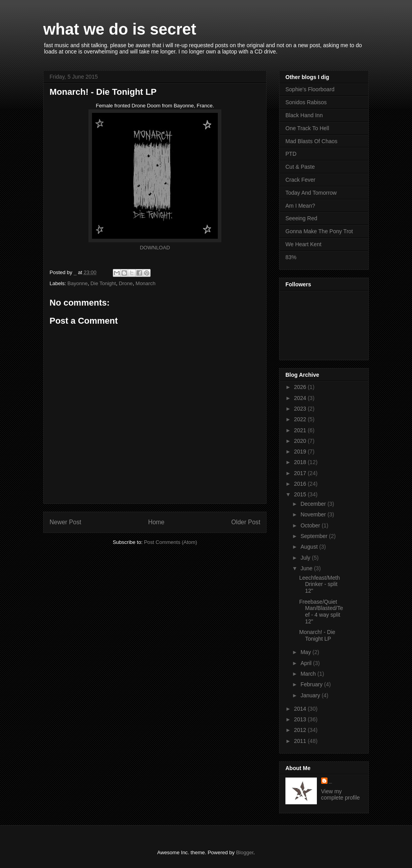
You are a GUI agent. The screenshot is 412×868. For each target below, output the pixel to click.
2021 (301, 430)
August (310, 547)
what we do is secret (120, 29)
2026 (301, 387)
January (311, 695)
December (314, 504)
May (306, 652)
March (309, 674)
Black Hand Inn (304, 115)
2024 (301, 398)
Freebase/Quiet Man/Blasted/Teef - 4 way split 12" (321, 612)
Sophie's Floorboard (310, 89)
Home (156, 522)
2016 (301, 484)
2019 (301, 452)
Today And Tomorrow (311, 193)
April (307, 663)
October (311, 525)
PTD (291, 154)
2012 (301, 730)
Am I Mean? (300, 206)
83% (291, 257)
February (312, 684)
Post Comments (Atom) (170, 542)
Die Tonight (103, 283)
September (315, 536)
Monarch (146, 283)
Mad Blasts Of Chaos (311, 141)
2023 (301, 409)
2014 (301, 709)
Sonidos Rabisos (306, 102)
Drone (126, 283)
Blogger (245, 852)
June (307, 568)
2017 (301, 473)
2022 (301, 419)
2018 (301, 462)
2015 (301, 494)
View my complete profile (341, 794)
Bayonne (78, 283)
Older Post (246, 522)
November (314, 514)
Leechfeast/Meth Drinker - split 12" (320, 584)
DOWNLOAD (155, 248)
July (306, 558)
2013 (301, 719)
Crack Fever (300, 180)
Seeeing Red (301, 218)
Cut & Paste (300, 167)
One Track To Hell (307, 128)
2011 (301, 741)
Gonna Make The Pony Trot (319, 231)
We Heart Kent (303, 244)
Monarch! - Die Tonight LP (317, 635)
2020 (301, 441)
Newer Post (65, 522)
